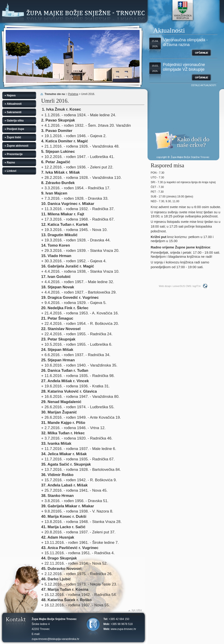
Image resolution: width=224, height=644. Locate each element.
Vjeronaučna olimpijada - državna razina (185, 42)
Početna (73, 94)
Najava (11, 95)
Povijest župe (15, 129)
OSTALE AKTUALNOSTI (204, 85)
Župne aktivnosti (18, 146)
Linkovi (12, 171)
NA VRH (137, 610)
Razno (11, 163)
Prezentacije (15, 154)
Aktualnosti (14, 104)
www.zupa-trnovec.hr (123, 629)
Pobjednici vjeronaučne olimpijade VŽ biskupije (184, 67)
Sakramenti (14, 112)
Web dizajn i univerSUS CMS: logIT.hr (180, 286)
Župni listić (14, 137)
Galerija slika (15, 121)
